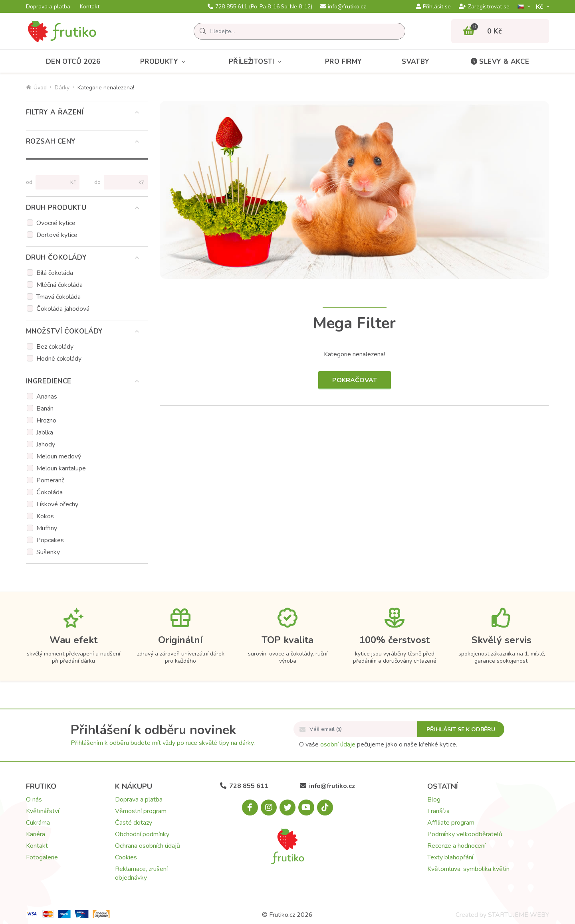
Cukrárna (38, 823)
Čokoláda (50, 492)
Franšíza (438, 811)
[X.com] (287, 808)
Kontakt (90, 7)
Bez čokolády (55, 347)
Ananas (47, 397)
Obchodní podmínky (142, 834)
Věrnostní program (141, 811)
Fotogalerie (42, 857)
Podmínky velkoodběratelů (465, 834)
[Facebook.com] (250, 808)
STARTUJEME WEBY (518, 915)
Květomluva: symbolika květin (468, 869)
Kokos (45, 516)
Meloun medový (59, 456)
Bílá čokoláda (55, 273)
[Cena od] (54, 182)
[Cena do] (122, 182)
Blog (434, 800)
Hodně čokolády (59, 359)
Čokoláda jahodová (63, 309)
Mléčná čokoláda (59, 285)
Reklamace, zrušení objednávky (141, 873)
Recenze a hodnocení (456, 846)
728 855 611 (260, 7)
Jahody (46, 444)
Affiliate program (451, 823)
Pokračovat (355, 380)
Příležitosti (257, 62)
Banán (45, 409)
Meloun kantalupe (61, 468)
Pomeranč (50, 480)
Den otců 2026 (73, 62)
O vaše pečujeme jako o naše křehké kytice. (378, 744)
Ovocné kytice (56, 223)
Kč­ (540, 7)
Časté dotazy (134, 823)
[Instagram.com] (269, 808)
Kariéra (36, 834)
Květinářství (43, 811)
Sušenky (48, 552)
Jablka (45, 432)
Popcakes (50, 540)
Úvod (36, 88)
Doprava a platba (48, 7)
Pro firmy (344, 62)
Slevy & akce (499, 62)
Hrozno (46, 421)
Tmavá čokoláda (58, 297)
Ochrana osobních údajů (148, 846)
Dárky (62, 88)
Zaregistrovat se (484, 7)
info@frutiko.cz (343, 7)
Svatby (415, 62)
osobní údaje (338, 744)
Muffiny (47, 528)
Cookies (126, 857)
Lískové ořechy (57, 504)
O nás (34, 800)
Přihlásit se (433, 7)
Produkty (165, 62)
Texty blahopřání (450, 857)
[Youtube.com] (306, 808)
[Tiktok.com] (325, 808)
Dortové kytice (57, 235)
